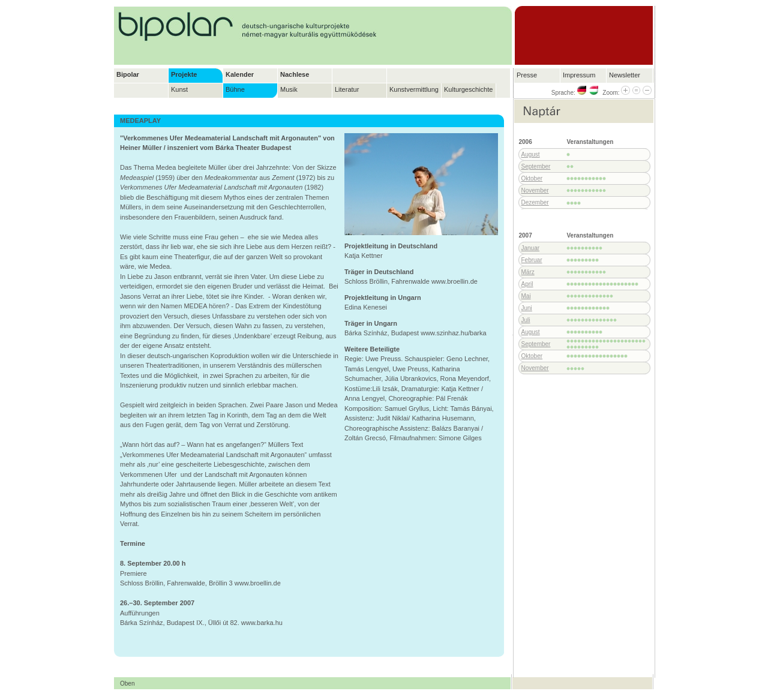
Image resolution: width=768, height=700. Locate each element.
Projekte (184, 74)
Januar (531, 248)
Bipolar (128, 74)
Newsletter (625, 75)
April (527, 284)
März (528, 272)
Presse (527, 75)
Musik (289, 89)
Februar (532, 260)
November (535, 190)
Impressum (579, 75)
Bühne (235, 89)
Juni (527, 308)
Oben (127, 684)
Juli (526, 320)
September (536, 166)
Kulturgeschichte (468, 89)
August (531, 154)
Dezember (535, 202)
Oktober (532, 178)
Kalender (240, 74)
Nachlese (295, 74)
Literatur (347, 89)
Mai (526, 296)
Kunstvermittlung (414, 89)
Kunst (179, 89)
